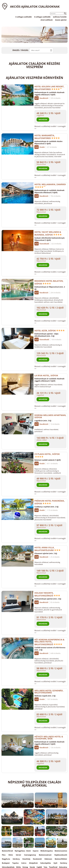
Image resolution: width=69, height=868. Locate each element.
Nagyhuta (6, 859)
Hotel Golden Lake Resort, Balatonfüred (49, 88)
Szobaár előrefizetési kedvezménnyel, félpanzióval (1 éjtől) (50, 239)
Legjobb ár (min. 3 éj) (43, 421)
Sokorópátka (46, 863)
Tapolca (15, 863)
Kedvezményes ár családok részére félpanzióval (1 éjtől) (48, 142)
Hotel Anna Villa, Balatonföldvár (48, 549)
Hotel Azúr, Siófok (50, 331)
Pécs (4, 855)
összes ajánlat (61, 20)
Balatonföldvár (61, 859)
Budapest (6, 863)
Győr (55, 863)
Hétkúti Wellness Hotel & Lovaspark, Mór (49, 738)
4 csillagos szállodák (42, 17)
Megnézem (43, 120)
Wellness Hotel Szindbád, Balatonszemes (49, 692)
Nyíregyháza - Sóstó (23, 851)
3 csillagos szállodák (24, 17)
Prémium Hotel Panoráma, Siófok (50, 502)
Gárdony (16, 859)
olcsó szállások (47, 20)
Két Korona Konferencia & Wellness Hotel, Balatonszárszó (49, 642)
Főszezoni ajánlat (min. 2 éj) (46, 553)
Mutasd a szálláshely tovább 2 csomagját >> (50, 273)
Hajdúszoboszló (61, 855)
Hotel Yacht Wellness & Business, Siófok (48, 233)
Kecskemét (37, 859)
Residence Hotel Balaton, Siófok (49, 282)
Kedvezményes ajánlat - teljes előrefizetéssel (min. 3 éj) (46, 335)
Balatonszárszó (45, 855)
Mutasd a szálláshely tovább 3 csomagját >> (50, 683)
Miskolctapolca (47, 851)
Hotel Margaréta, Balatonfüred (47, 137)
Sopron (36, 851)
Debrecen (48, 859)
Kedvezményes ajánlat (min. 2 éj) (48, 599)
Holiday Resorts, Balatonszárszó (47, 594)
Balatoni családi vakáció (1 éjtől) (48, 460)
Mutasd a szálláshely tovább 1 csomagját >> (50, 127)
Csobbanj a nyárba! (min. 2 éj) (46, 507)
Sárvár (18, 855)
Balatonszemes (61, 851)
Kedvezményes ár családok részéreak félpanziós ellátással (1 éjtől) (49, 191)
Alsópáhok (33, 863)
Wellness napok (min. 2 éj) (45, 696)
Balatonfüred (7, 851)
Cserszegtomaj (30, 855)
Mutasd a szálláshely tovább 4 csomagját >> (50, 540)
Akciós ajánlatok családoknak (35, 6)
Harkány (64, 863)
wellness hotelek (60, 17)
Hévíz (11, 855)
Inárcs (24, 863)
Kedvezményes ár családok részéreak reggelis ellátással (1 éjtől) (49, 94)
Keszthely (26, 859)
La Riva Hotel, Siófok (46, 375)
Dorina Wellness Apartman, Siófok (50, 416)
